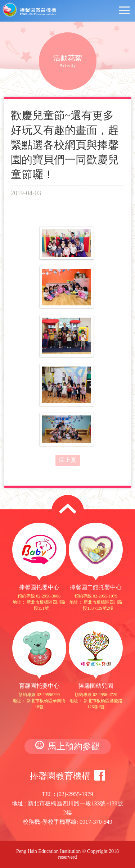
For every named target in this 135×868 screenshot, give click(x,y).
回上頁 (68, 460)
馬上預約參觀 (67, 746)
